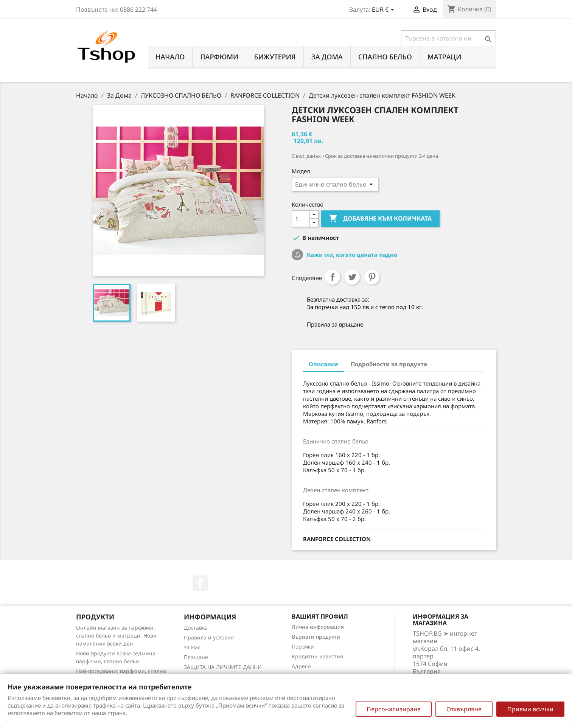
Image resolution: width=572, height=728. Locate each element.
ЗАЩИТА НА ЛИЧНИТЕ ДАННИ (223, 667)
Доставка (196, 628)
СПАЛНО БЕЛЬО (385, 57)
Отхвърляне (464, 709)
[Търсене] (448, 38)
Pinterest (372, 277)
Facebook (200, 583)
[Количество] (301, 219)
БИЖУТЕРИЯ (275, 57)
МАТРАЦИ (445, 57)
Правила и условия (209, 637)
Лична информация (318, 627)
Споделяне (333, 277)
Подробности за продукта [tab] (389, 364)
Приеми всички (530, 709)
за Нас (192, 647)
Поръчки (303, 646)
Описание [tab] (323, 364)
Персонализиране (394, 709)
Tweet (352, 277)
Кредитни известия (317, 656)
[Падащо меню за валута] (384, 10)
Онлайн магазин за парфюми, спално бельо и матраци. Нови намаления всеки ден (116, 635)
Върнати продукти (316, 637)
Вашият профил (320, 616)
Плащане (196, 657)
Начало (170, 57)
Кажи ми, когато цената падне (351, 255)
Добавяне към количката (380, 219)
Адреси (301, 666)
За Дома (327, 57)
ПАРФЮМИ (219, 57)
